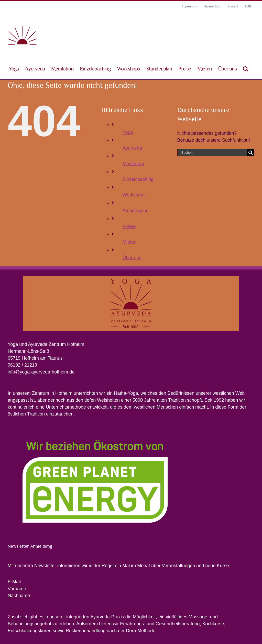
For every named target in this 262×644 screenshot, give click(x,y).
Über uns (132, 258)
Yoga (128, 132)
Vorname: (18, 589)
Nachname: (19, 596)
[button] (245, 68)
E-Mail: (15, 582)
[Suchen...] (212, 153)
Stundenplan (135, 211)
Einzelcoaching (138, 179)
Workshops (134, 195)
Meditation (133, 164)
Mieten (129, 242)
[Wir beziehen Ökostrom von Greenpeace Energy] (95, 430)
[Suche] (251, 153)
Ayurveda (132, 148)
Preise (129, 226)
